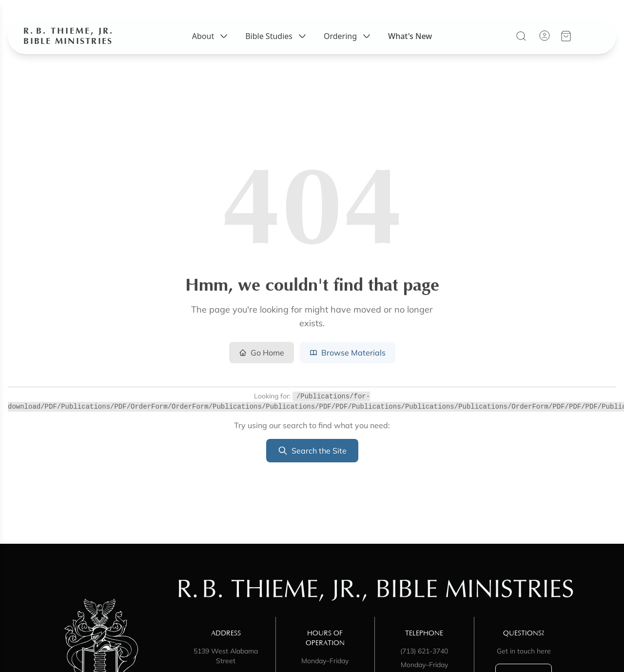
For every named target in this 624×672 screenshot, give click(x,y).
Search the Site (312, 451)
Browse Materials (348, 353)
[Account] (545, 36)
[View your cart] (566, 37)
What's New (410, 37)
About (211, 37)
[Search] (522, 37)
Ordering (348, 37)
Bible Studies (277, 37)
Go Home (262, 353)
